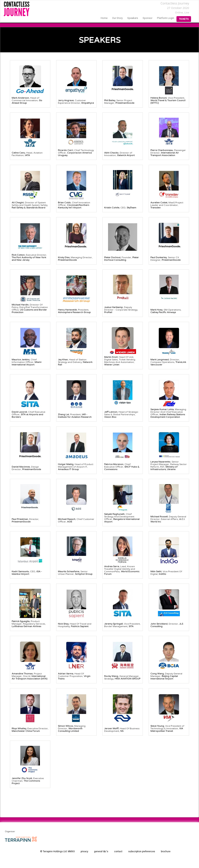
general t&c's (101, 851)
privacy (84, 851)
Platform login (166, 18)
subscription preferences (142, 851)
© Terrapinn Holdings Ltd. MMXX (58, 851)
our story (117, 18)
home (104, 18)
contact (118, 851)
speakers (133, 18)
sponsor (148, 18)
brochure (166, 851)
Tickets (184, 19)
